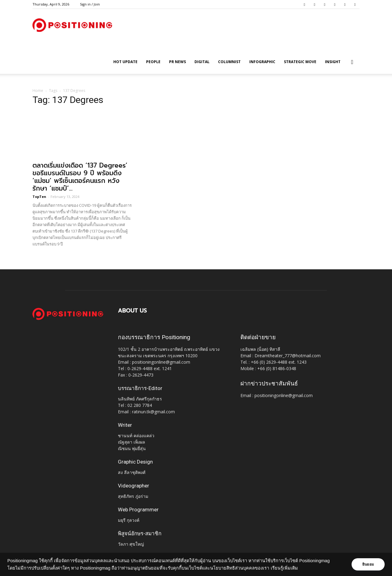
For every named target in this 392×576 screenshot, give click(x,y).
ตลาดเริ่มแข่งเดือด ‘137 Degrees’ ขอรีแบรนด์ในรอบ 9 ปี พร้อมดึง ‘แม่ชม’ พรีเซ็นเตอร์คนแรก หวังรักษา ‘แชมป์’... (80, 177)
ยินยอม (368, 564)
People (153, 62)
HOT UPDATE (125, 62)
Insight (333, 62)
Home (38, 91)
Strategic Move (300, 62)
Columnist (229, 62)
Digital (202, 62)
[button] (352, 62)
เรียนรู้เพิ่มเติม (284, 568)
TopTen (39, 197)
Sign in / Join (90, 4)
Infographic (262, 62)
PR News (177, 62)
